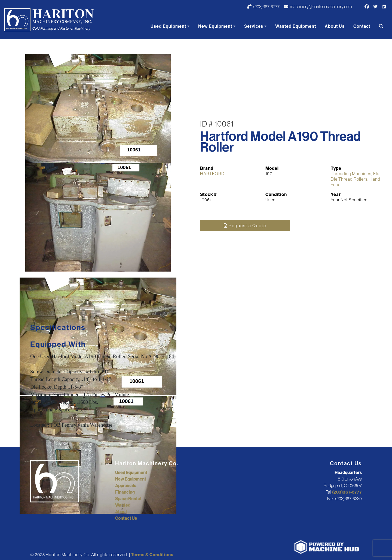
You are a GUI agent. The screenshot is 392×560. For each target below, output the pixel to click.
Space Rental (128, 499)
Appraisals (126, 485)
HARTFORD (212, 174)
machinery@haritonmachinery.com (318, 7)
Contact (362, 26)
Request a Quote (245, 226)
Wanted (123, 505)
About (121, 512)
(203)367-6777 (263, 7)
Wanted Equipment (296, 26)
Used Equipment (168, 26)
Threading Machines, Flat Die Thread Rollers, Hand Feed (356, 179)
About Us (335, 26)
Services (254, 26)
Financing (125, 492)
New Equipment (215, 26)
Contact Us (126, 518)
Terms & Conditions (152, 555)
